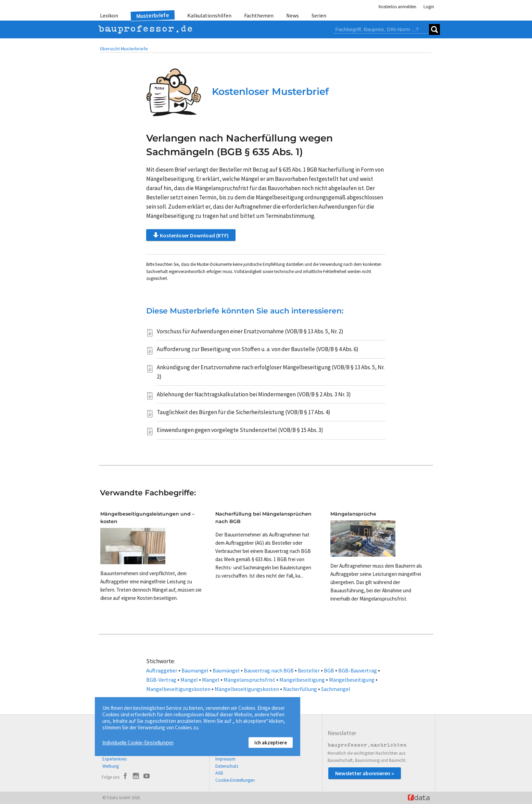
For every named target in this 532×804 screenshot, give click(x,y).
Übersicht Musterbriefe (124, 49)
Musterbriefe (153, 16)
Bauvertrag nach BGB (269, 670)
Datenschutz (227, 766)
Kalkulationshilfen (209, 15)
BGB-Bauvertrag (358, 670)
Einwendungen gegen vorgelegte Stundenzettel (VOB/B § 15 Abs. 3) (240, 430)
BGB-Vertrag (161, 680)
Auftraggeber (162, 670)
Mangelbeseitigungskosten (178, 689)
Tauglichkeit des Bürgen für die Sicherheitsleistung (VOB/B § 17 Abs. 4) (244, 412)
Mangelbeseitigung (302, 680)
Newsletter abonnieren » (365, 773)
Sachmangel (336, 689)
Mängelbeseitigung (352, 680)
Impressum (225, 759)
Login (429, 7)
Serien (319, 15)
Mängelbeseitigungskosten (247, 689)
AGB (219, 773)
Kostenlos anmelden (397, 7)
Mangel (189, 680)
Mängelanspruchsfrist (249, 680)
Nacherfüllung (300, 689)
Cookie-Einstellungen (235, 780)
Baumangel (195, 670)
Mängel (211, 680)
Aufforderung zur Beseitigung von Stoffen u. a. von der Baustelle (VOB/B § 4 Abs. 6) (258, 349)
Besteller (309, 670)
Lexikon (109, 15)
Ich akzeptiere (271, 743)
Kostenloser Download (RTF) (191, 235)
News (293, 15)
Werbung (111, 766)
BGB (329, 670)
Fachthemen (259, 15)
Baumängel (226, 670)
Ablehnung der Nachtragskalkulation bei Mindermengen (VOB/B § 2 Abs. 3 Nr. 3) (254, 394)
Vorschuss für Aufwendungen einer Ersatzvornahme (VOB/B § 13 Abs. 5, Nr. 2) (250, 331)
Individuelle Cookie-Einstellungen (138, 743)
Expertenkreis (115, 759)
